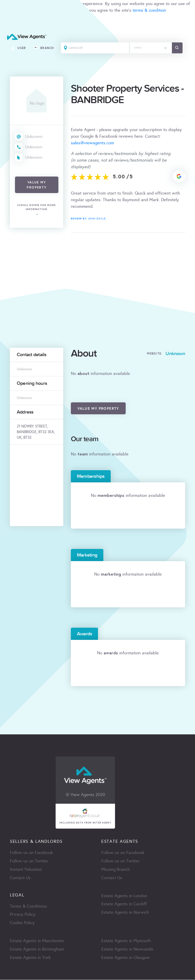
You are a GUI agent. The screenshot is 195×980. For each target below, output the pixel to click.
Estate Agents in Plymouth (126, 941)
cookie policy (71, 10)
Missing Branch (116, 870)
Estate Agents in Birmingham (37, 950)
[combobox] (151, 48)
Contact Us (20, 878)
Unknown (34, 137)
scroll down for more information (37, 207)
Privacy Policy (23, 915)
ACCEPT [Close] (10, 21)
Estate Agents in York (30, 958)
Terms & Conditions (28, 906)
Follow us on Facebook (31, 853)
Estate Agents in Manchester (37, 941)
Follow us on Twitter (29, 861)
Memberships (91, 476)
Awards (84, 634)
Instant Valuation (26, 870)
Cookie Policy (22, 923)
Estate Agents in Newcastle (127, 950)
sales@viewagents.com (92, 143)
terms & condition (149, 10)
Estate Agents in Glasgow (126, 958)
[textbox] (151, 47)
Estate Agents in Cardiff (124, 904)
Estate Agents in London (124, 896)
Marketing (87, 555)
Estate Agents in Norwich (125, 913)
